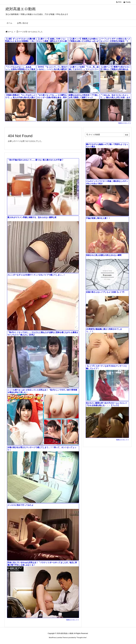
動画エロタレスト (125, 123)
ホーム (11, 32)
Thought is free (81, 638)
